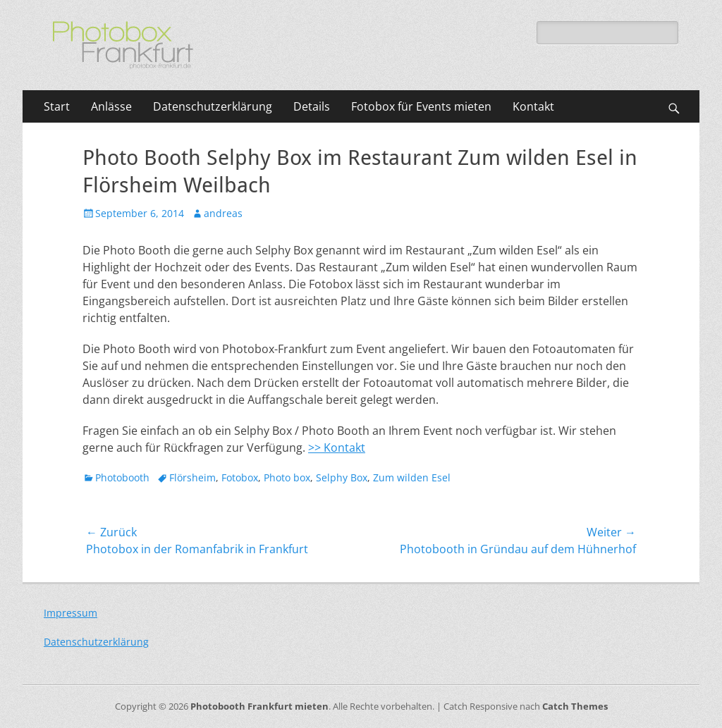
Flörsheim (192, 477)
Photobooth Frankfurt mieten (259, 706)
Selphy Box (342, 477)
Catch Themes (575, 706)
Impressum (71, 613)
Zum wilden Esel (412, 477)
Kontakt (533, 106)
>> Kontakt (337, 448)
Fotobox (240, 477)
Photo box (287, 477)
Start (57, 106)
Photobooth (122, 477)
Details (312, 106)
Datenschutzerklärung (213, 106)
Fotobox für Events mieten (421, 106)
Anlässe (111, 106)
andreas (223, 213)
